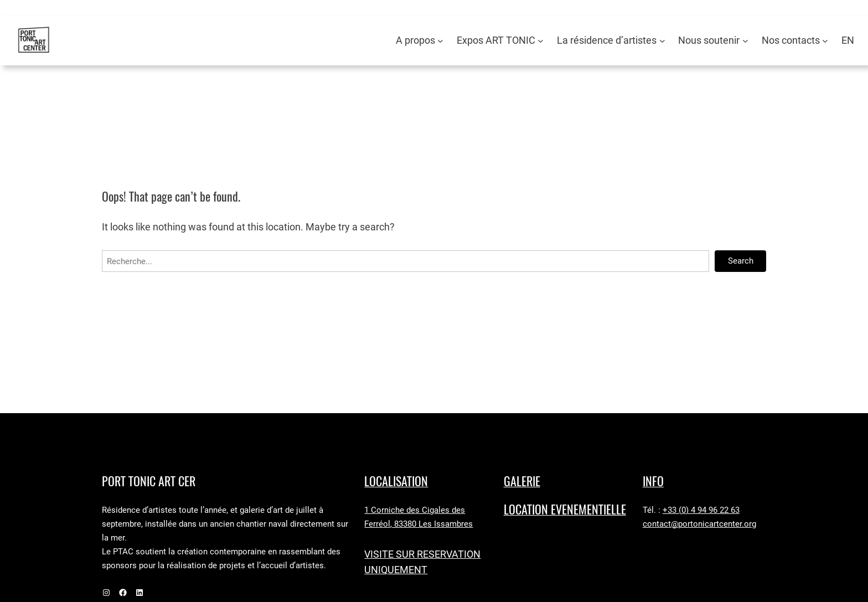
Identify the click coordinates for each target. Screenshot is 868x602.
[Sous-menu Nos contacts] (825, 41)
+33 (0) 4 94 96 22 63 (701, 510)
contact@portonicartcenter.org (699, 524)
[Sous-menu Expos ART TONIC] (541, 41)
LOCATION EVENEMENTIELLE (565, 510)
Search (741, 261)
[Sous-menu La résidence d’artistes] (662, 41)
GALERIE (522, 481)
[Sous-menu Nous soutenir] (745, 41)
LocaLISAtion (396, 481)
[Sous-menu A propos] (440, 41)
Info (653, 481)
